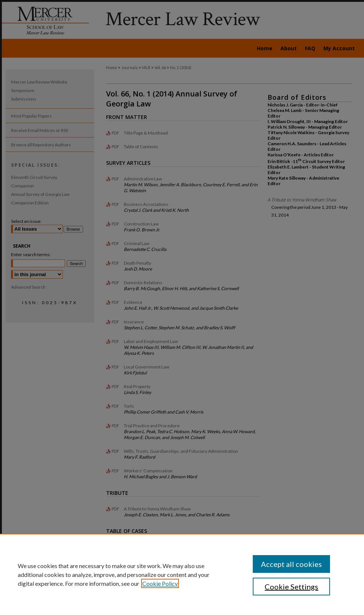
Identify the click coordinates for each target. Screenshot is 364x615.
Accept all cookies (291, 564)
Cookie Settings (291, 587)
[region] (182, 574)
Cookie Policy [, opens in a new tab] (160, 583)
